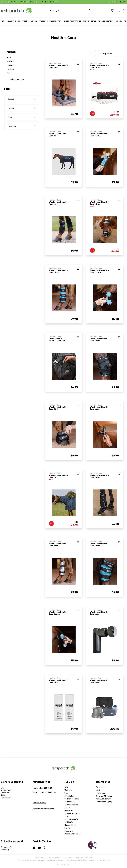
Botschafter (69, 796)
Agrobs (10, 73)
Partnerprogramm (72, 799)
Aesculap (10, 65)
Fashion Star (70, 822)
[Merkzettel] (113, 10)
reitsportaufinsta (71, 819)
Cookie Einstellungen (73, 834)
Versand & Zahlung (104, 799)
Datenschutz (101, 787)
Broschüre (69, 831)
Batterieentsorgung (104, 802)
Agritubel (10, 69)
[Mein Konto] (118, 10)
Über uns (68, 790)
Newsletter (69, 810)
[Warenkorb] (123, 10)
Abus (9, 57)
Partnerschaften (71, 805)
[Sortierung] (111, 53)
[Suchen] (91, 10)
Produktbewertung (72, 813)
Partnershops (70, 802)
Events (67, 808)
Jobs (66, 816)
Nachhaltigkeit (70, 825)
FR (121, 1)
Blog (66, 793)
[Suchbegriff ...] (67, 10)
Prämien (68, 828)
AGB (98, 790)
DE (124, 1)
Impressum (100, 793)
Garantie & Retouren (105, 796)
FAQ (66, 787)
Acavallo (10, 61)
